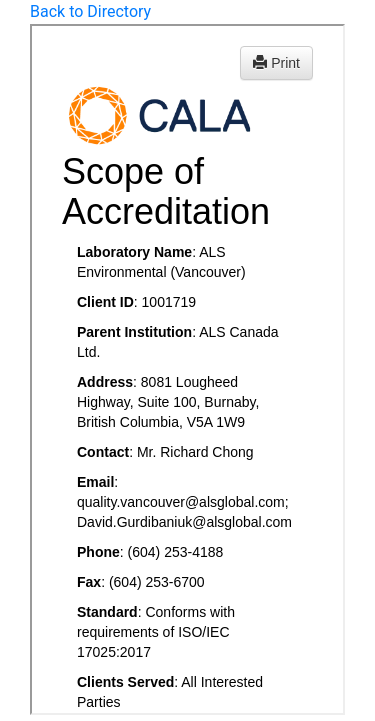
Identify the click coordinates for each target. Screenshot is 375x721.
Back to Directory (90, 11)
